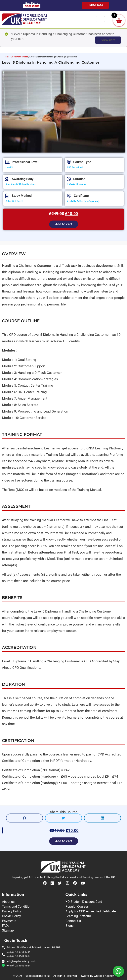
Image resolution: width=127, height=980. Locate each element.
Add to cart (64, 224)
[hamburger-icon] (100, 19)
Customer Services (19, 57)
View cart (108, 40)
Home (7, 57)
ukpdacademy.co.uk (38, 976)
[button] (24, 818)
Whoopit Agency (104, 976)
